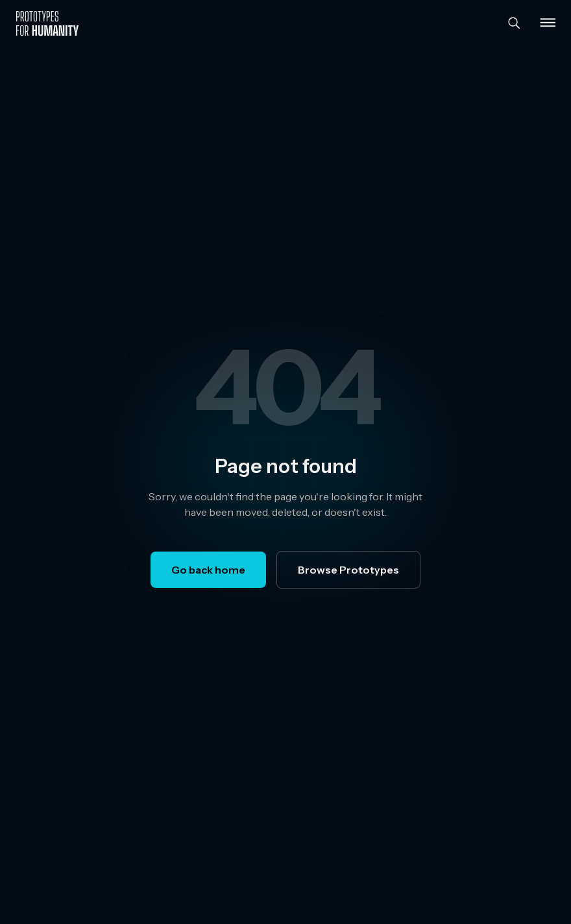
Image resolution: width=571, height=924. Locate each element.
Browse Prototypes (348, 570)
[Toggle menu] (548, 23)
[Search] (514, 23)
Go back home (208, 570)
